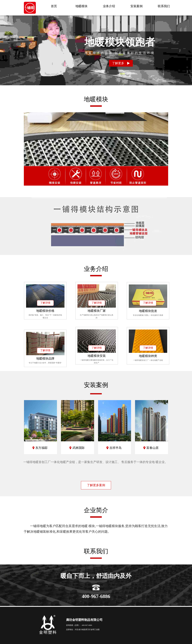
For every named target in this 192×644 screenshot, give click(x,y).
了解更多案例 (96, 485)
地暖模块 (81, 6)
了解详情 (45, 303)
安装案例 (136, 6)
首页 (54, 6)
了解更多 (121, 63)
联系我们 (164, 6)
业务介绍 (109, 6)
